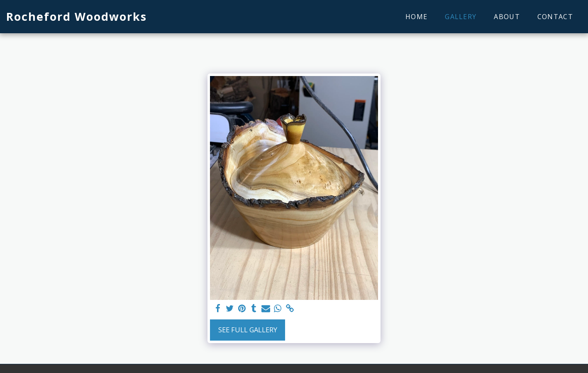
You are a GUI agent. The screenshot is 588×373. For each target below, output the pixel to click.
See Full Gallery (248, 330)
